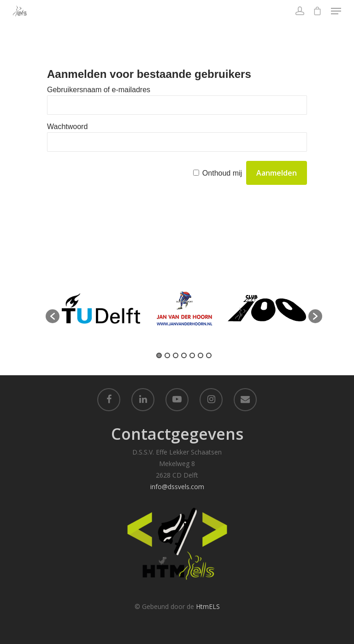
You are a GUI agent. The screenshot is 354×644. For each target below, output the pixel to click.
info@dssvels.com (177, 487)
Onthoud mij (222, 173)
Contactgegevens (177, 434)
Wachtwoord (67, 127)
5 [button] (192, 355)
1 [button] (159, 355)
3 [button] (176, 355)
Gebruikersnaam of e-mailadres (99, 90)
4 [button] (184, 355)
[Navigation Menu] (336, 11)
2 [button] (167, 355)
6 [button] (201, 355)
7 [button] (209, 355)
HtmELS (208, 606)
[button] (53, 316)
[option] (101, 312)
